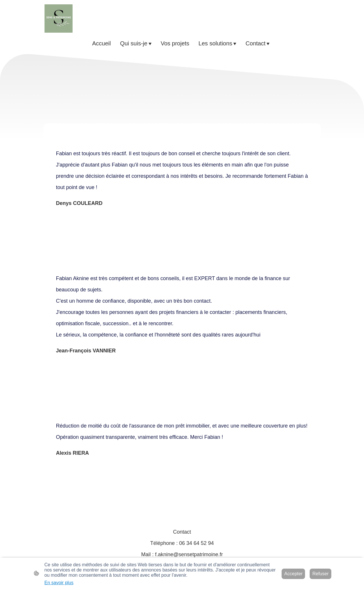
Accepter (293, 574)
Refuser (320, 574)
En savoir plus (59, 583)
